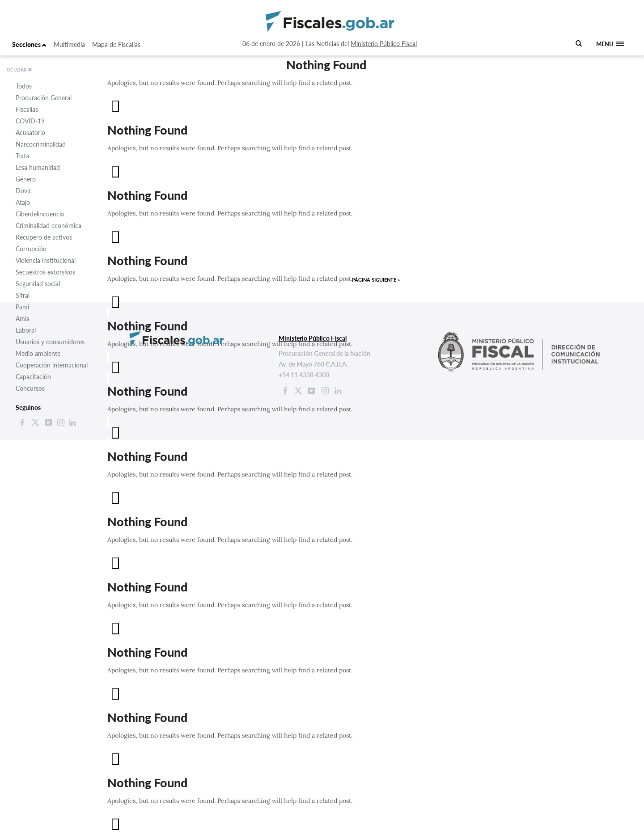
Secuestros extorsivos (45, 272)
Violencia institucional (46, 260)
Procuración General (44, 98)
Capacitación (33, 377)
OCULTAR (19, 70)
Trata (22, 156)
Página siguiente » (376, 280)
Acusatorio (30, 133)
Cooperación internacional (52, 365)
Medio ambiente (38, 353)
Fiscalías (27, 109)
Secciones (29, 44)
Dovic (24, 191)
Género (26, 179)
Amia (23, 319)
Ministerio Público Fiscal (384, 44)
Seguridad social (38, 284)
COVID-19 (30, 121)
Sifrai (23, 295)
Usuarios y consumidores (50, 342)
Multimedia (69, 44)
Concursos (30, 388)
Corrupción (31, 249)
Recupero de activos (44, 237)
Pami (22, 307)
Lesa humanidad (38, 167)
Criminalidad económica (49, 226)
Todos (24, 86)
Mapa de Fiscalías (116, 44)
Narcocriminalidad (41, 144)
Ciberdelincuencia (40, 214)
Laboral (26, 330)
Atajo (23, 202)
